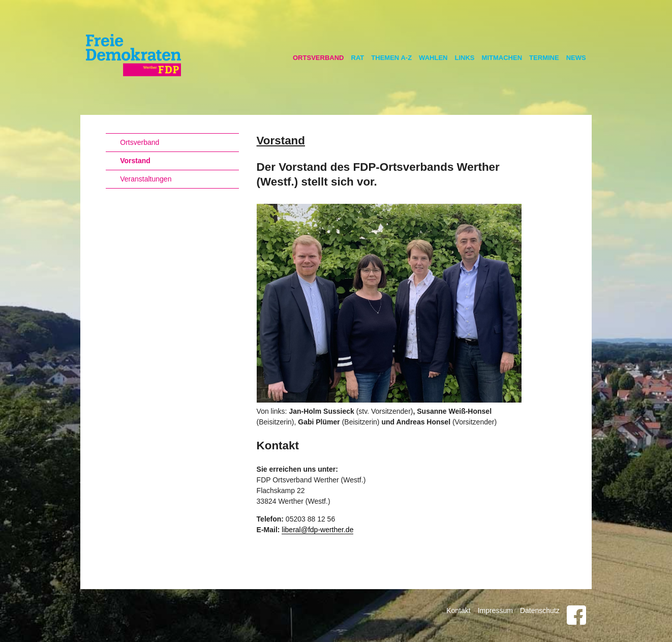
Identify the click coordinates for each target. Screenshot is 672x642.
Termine (544, 58)
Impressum (495, 610)
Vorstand (135, 161)
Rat (358, 58)
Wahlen (433, 58)
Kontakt (458, 610)
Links (465, 58)
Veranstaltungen (146, 179)
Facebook (576, 615)
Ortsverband (318, 58)
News (576, 58)
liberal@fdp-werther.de (317, 530)
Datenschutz (540, 610)
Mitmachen (502, 58)
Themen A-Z (391, 58)
